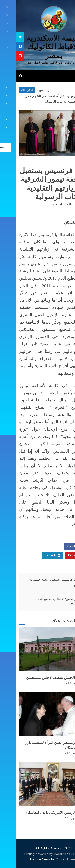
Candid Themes (51, 859)
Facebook (59, 546)
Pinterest (60, 555)
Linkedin (37, 555)
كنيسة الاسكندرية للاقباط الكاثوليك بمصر (37, 47)
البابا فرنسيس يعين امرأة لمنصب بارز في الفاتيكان (39, 745)
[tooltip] (4, 37)
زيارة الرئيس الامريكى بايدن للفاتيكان (39, 813)
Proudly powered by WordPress (31, 854)
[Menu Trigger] (66, 9)
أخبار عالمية (63, 162)
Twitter (36, 546)
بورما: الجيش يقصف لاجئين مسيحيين (39, 678)
